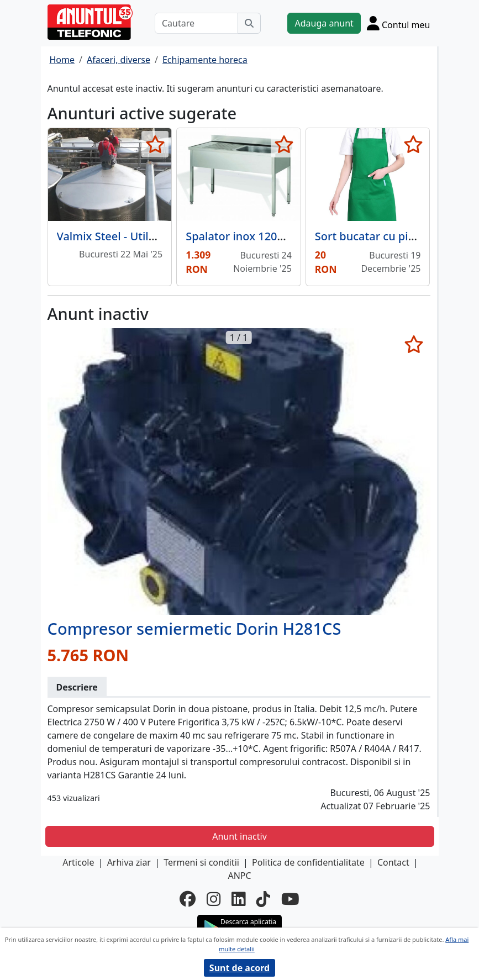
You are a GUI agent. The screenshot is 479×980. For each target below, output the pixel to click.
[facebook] (188, 899)
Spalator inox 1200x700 (247, 236)
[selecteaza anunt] (155, 144)
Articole (78, 862)
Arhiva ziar (129, 862)
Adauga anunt (324, 23)
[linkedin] (238, 899)
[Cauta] (249, 23)
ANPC (239, 876)
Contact (393, 862)
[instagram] (214, 899)
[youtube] (290, 899)
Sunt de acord (239, 968)
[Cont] (399, 23)
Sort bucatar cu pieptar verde (392, 236)
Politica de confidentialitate (308, 862)
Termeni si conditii (201, 862)
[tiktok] (263, 899)
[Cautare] (197, 23)
